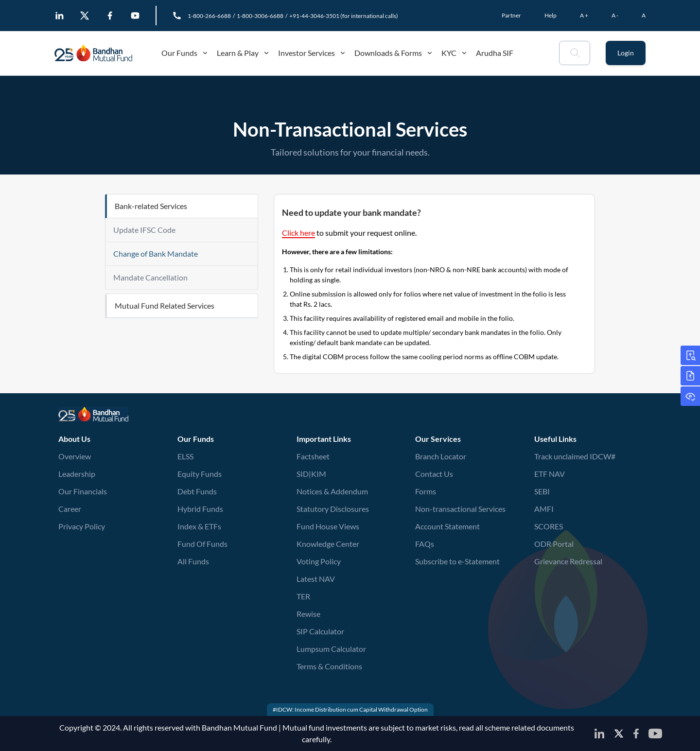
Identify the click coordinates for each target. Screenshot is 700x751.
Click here (298, 233)
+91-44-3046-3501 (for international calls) (344, 16)
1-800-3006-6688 (260, 16)
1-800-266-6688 (209, 16)
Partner (511, 15)
